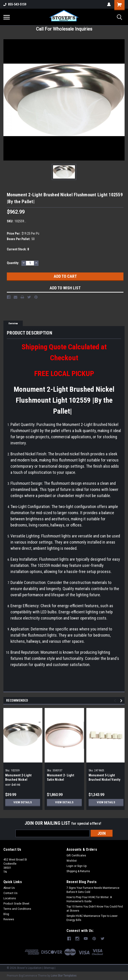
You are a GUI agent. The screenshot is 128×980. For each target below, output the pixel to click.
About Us (9, 888)
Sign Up (82, 866)
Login (70, 866)
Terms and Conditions (17, 909)
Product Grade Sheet (16, 904)
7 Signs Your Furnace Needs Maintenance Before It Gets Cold (93, 890)
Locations (10, 898)
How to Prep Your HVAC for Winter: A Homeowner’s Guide (89, 899)
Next (122, 701)
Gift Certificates (76, 856)
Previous (116, 701)
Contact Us (10, 893)
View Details (23, 802)
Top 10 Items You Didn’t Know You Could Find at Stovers (95, 909)
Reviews (9, 919)
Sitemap (49, 968)
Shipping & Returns (78, 871)
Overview (13, 323)
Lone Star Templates (64, 975)
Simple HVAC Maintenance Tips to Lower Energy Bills (92, 918)
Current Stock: (18, 249)
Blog (6, 914)
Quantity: (13, 263)
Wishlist (72, 861)
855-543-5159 (15, 4)
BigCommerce (28, 975)
